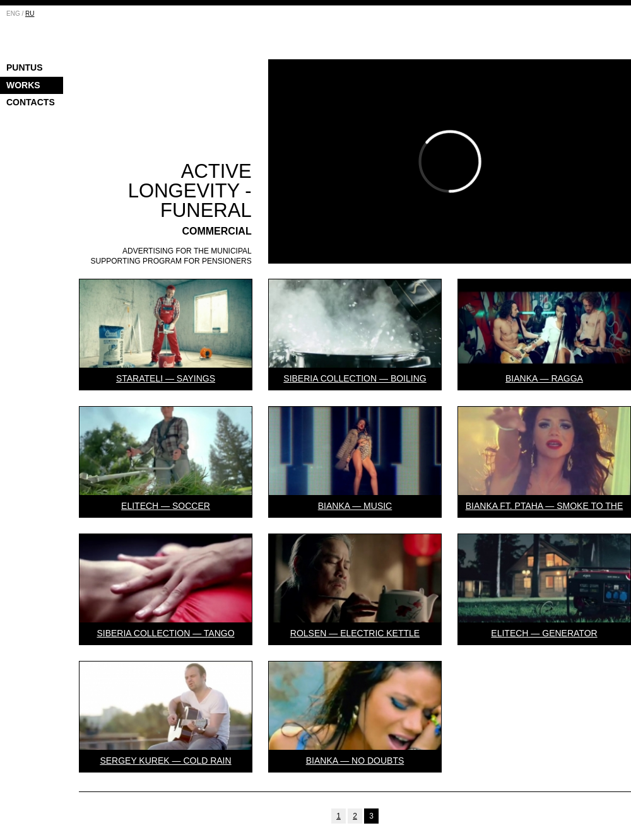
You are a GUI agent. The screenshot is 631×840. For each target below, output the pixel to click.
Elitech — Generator (544, 633)
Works (23, 85)
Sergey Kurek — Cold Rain (165, 761)
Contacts (31, 102)
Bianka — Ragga (544, 378)
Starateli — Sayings (166, 378)
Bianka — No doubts (355, 761)
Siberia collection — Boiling (355, 378)
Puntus (25, 67)
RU (30, 14)
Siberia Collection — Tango (165, 633)
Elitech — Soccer (166, 506)
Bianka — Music (355, 506)
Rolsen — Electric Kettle (355, 633)
